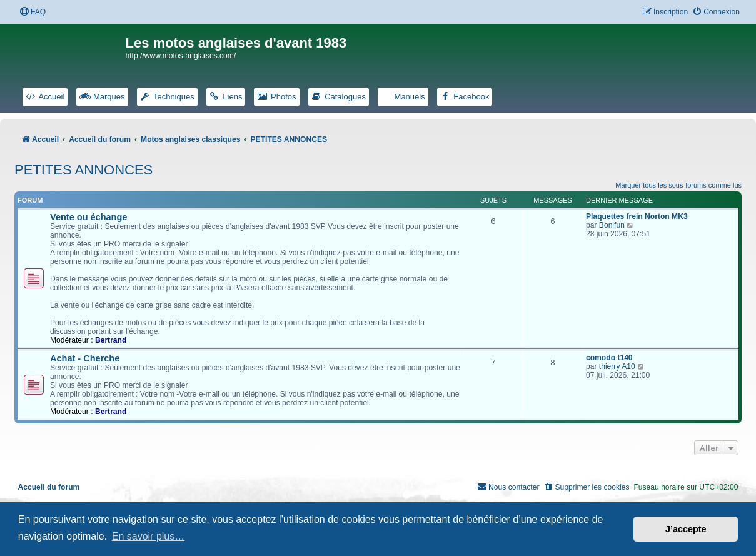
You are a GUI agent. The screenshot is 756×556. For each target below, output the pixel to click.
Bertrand (111, 340)
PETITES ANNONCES (83, 170)
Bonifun (612, 225)
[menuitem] (33, 12)
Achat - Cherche (85, 358)
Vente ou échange (88, 217)
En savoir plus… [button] (149, 536)
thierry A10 (617, 366)
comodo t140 (609, 358)
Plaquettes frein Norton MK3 (637, 216)
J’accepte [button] (686, 529)
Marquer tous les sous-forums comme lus (678, 185)
